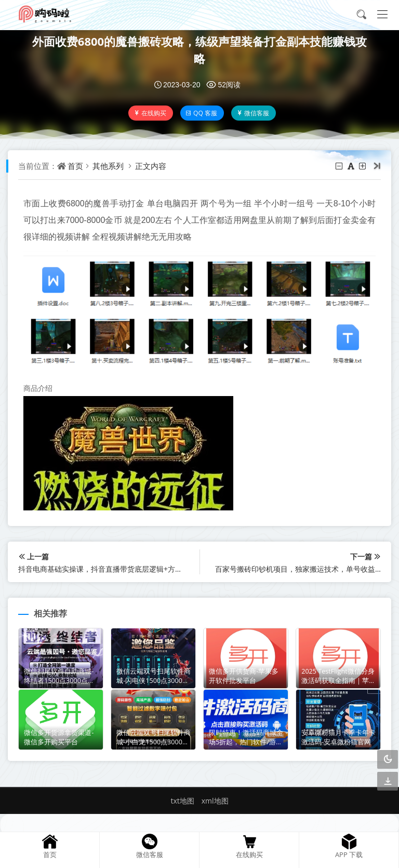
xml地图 (215, 801)
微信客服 (253, 113)
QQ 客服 (201, 113)
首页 (75, 166)
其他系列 (108, 166)
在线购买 (150, 113)
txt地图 (182, 801)
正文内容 (151, 166)
